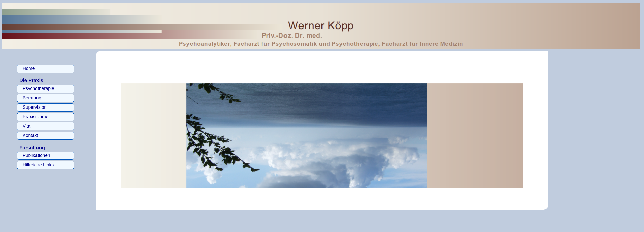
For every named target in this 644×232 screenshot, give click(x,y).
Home (29, 68)
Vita (26, 126)
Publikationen (36, 155)
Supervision (35, 107)
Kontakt (30, 135)
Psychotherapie (38, 88)
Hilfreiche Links (38, 165)
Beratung (32, 98)
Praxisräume (35, 117)
